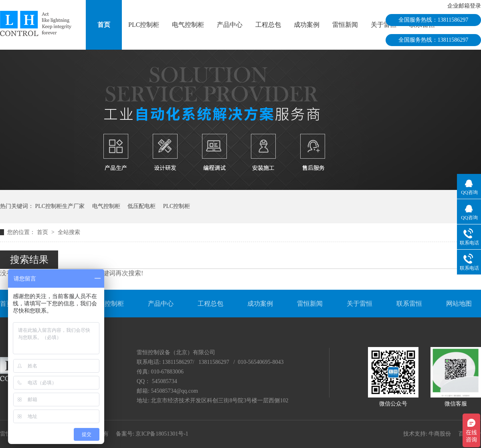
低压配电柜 (141, 206)
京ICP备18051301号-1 (162, 434)
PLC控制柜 (144, 25)
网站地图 (459, 304)
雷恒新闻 (345, 25)
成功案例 (307, 25)
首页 (104, 25)
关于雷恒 (384, 25)
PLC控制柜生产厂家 (60, 206)
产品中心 (230, 25)
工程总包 (268, 25)
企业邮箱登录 (464, 6)
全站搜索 (69, 232)
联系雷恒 (409, 304)
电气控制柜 (188, 25)
